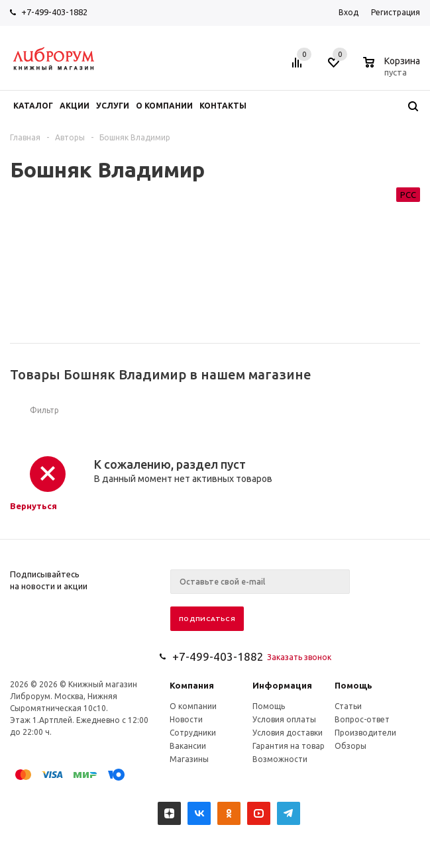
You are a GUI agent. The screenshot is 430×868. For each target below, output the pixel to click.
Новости (186, 719)
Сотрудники (193, 733)
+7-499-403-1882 (54, 12)
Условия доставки (288, 733)
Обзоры (350, 746)
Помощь (353, 685)
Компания (192, 685)
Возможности (280, 759)
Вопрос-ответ (362, 719)
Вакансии (188, 746)
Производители (365, 733)
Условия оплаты (284, 719)
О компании (193, 706)
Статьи (348, 706)
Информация (282, 685)
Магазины (189, 759)
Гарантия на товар (289, 746)
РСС (408, 195)
